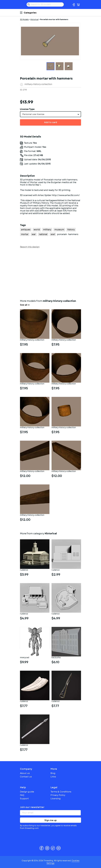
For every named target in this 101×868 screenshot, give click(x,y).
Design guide (27, 792)
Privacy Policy (58, 795)
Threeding (22, 4)
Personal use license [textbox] (33, 114)
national (43, 234)
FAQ (22, 795)
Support (24, 799)
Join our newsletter (32, 807)
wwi (53, 234)
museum (59, 230)
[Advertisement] (50, 273)
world (37, 230)
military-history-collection (38, 84)
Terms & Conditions (61, 792)
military (47, 230)
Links (53, 777)
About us (25, 773)
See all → (25, 305)
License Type (27, 109)
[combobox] (50, 114)
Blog (53, 773)
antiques (26, 230)
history (71, 230)
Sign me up (51, 820)
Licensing (56, 799)
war (34, 234)
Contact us (26, 777)
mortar (25, 234)
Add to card (51, 122)
